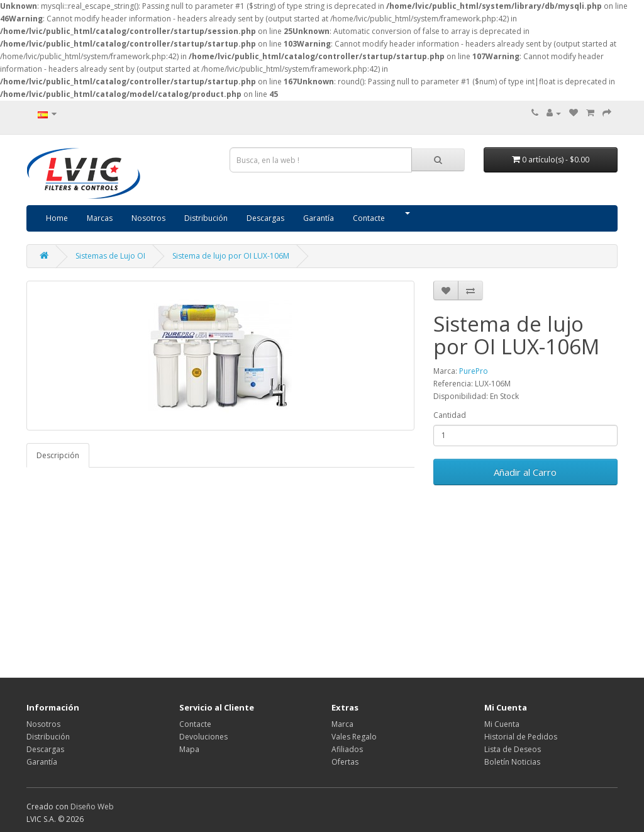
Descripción (58, 455)
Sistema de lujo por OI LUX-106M (231, 256)
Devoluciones (203, 737)
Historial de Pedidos (521, 737)
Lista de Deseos (513, 749)
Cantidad (450, 415)
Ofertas (345, 762)
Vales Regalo (354, 737)
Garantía (319, 218)
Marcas (100, 218)
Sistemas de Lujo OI (110, 256)
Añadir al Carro (525, 472)
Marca (342, 724)
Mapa (189, 749)
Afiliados (347, 749)
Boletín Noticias (512, 762)
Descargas (265, 218)
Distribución (206, 218)
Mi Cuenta (502, 724)
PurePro (474, 371)
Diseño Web (92, 807)
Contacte (369, 218)
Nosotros (148, 218)
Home (57, 218)
